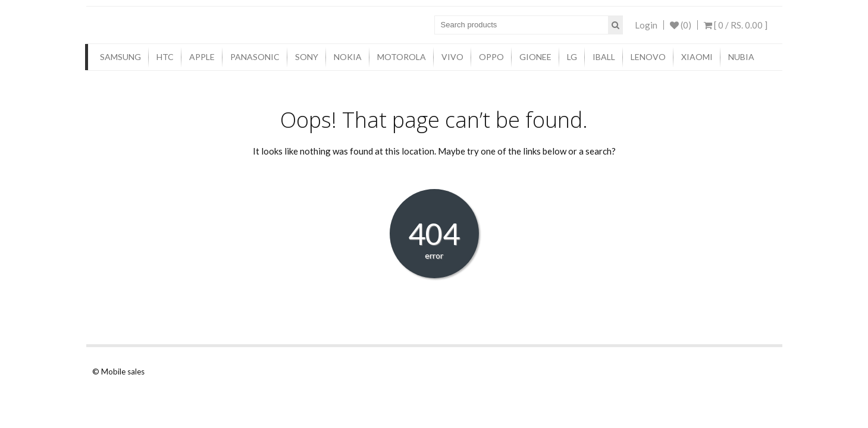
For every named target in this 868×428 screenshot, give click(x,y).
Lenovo (648, 57)
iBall (604, 57)
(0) (681, 25)
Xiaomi (697, 57)
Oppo (491, 57)
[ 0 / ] (736, 25)
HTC (165, 57)
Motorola (402, 57)
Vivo (452, 57)
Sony (307, 57)
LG (572, 57)
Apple (202, 57)
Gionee (535, 57)
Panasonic (255, 57)
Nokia (348, 57)
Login (646, 25)
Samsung (120, 57)
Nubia (741, 57)
